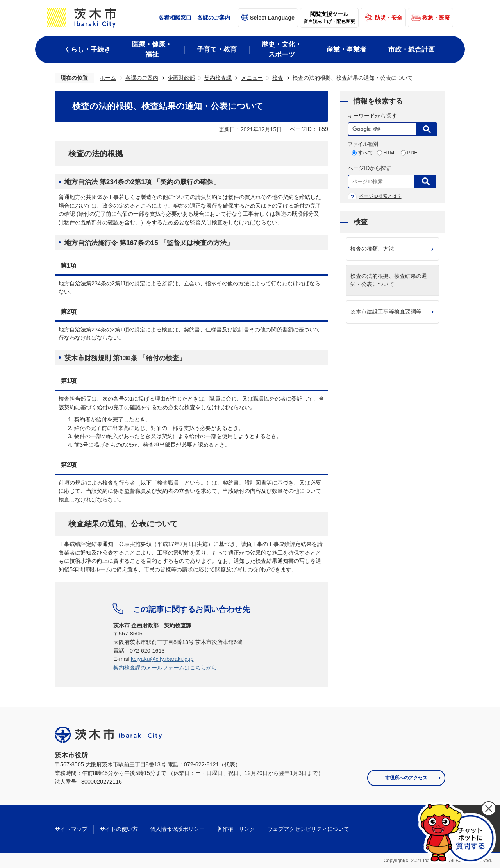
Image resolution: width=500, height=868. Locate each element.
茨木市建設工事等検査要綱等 (386, 311)
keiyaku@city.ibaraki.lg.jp (162, 659)
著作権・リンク (236, 829)
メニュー (252, 78)
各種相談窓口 (175, 18)
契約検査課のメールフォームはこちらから (165, 668)
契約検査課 (218, 78)
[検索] (384, 129)
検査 (278, 78)
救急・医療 (436, 18)
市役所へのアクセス (406, 778)
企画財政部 (181, 78)
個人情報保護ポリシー (177, 829)
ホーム (108, 78)
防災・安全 (389, 18)
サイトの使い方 (119, 829)
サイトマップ (71, 829)
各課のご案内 (214, 18)
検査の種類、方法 (372, 249)
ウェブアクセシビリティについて (308, 829)
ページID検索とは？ (380, 196)
